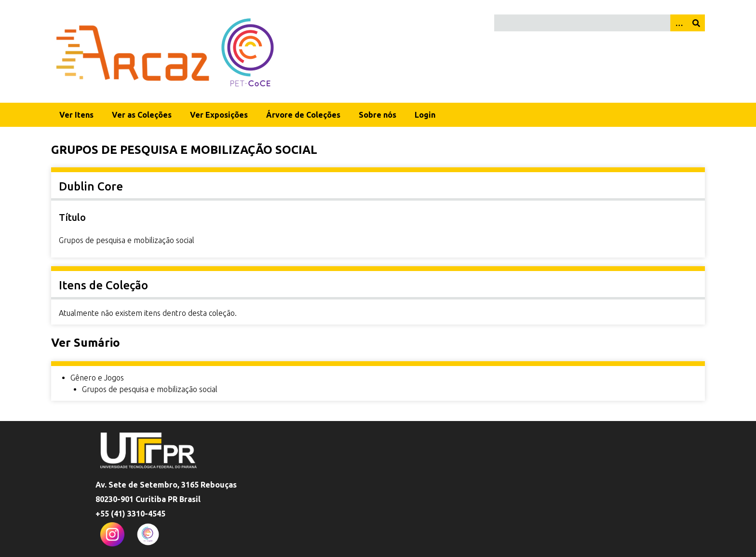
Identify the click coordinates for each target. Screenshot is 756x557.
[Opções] (679, 23)
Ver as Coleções (142, 115)
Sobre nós (378, 115)
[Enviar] (696, 23)
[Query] (599, 23)
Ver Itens (76, 115)
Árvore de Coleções (303, 115)
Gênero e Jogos (97, 378)
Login (425, 115)
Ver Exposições (219, 115)
